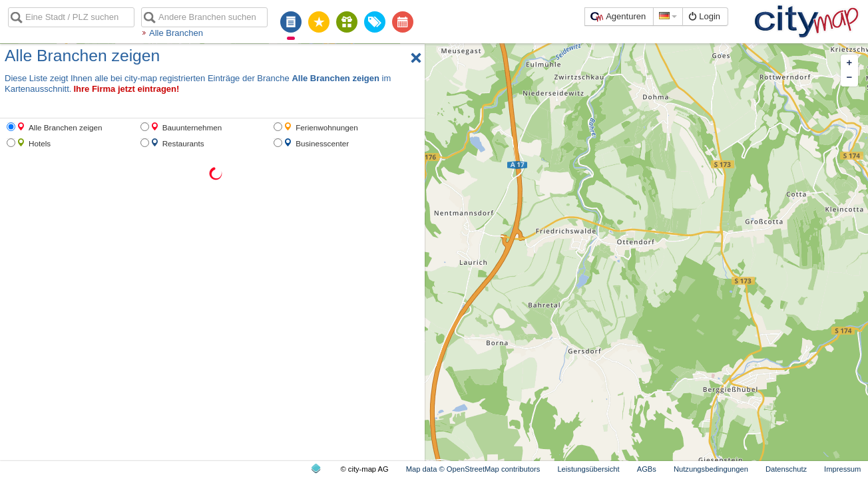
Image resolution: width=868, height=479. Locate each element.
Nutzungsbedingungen (711, 469)
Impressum (842, 469)
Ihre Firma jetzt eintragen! (126, 89)
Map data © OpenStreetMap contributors (473, 469)
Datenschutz (786, 469)
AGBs (647, 469)
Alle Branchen (176, 33)
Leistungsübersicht (588, 469)
